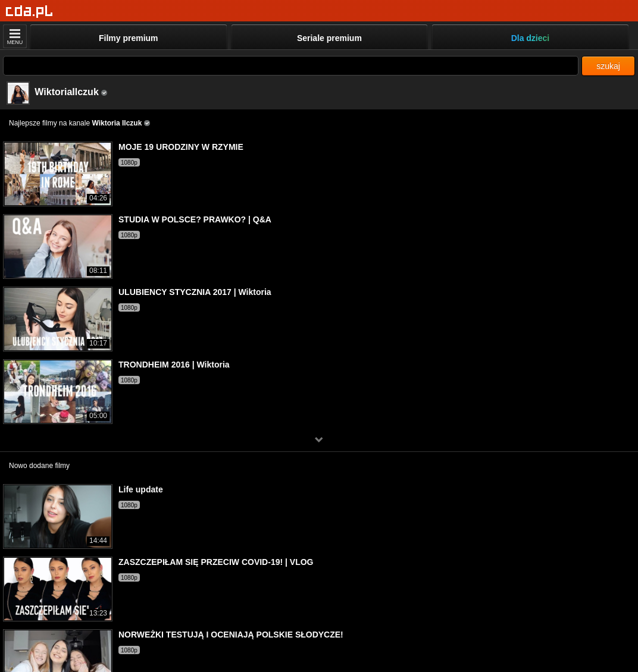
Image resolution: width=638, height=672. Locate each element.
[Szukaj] (291, 66)
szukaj (608, 66)
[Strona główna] (29, 12)
